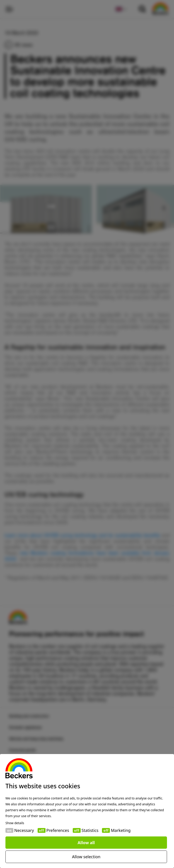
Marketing (121, 830)
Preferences (58, 830)
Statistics (90, 830)
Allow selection (86, 857)
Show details (15, 823)
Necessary (24, 830)
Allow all (86, 843)
